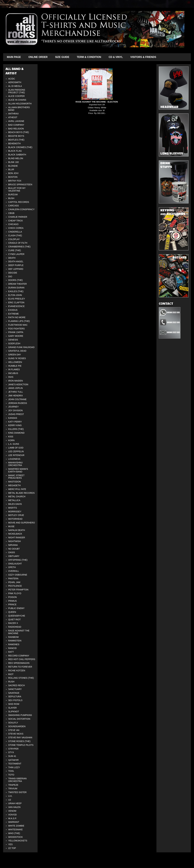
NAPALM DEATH (17, 530)
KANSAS (13, 418)
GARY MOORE (16, 336)
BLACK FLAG (15, 151)
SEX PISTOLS (15, 700)
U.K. (10, 796)
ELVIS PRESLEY (17, 299)
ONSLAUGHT (15, 564)
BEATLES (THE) (16, 140)
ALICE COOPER (17, 96)
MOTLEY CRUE (16, 515)
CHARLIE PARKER (18, 217)
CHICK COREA (16, 228)
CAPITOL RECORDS (19, 202)
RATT (11, 652)
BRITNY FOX (15, 181)
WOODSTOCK (16, 837)
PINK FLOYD (15, 593)
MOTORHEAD (15, 519)
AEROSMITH (15, 82)
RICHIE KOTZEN (17, 671)
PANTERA (13, 579)
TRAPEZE (13, 785)
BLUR (11, 169)
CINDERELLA (15, 232)
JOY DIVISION (15, 410)
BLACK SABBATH (17, 155)
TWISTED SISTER (17, 792)
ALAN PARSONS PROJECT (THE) (17, 91)
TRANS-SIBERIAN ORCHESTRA (17, 780)
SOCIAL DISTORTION (19, 719)
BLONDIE (13, 166)
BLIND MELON (16, 158)
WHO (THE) (14, 833)
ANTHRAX (14, 114)
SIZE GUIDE (62, 57)
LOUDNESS (14, 459)
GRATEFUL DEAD (17, 351)
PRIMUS (13, 601)
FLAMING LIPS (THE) (19, 321)
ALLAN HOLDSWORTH (20, 104)
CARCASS (14, 206)
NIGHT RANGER (17, 538)
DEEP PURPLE (16, 265)
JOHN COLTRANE (17, 399)
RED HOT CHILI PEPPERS (22, 659)
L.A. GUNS (14, 444)
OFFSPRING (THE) (18, 560)
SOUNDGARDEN (17, 726)
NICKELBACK (15, 534)
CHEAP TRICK (16, 221)
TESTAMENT (15, 764)
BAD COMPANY (16, 125)
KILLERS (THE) (16, 429)
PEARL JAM (14, 582)
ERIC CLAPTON (16, 302)
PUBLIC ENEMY (16, 608)
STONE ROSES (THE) (19, 741)
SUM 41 (12, 756)
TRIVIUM (13, 789)
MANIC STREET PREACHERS (16, 477)
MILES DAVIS (15, 504)
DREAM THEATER (18, 284)
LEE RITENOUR (16, 455)
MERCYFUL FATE (17, 489)
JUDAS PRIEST (16, 414)
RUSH (11, 682)
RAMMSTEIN (15, 641)
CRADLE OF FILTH (18, 243)
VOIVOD (13, 815)
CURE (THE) (15, 250)
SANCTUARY (15, 689)
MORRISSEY (15, 512)
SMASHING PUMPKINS (20, 715)
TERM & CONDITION (89, 57)
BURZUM (13, 195)
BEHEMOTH (14, 143)
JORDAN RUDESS (18, 403)
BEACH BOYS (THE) (19, 132)
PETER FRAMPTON (18, 590)
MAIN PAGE (14, 57)
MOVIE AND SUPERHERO (22, 523)
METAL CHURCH (17, 497)
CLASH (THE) (15, 236)
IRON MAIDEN (16, 381)
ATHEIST (13, 117)
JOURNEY (14, 407)
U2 (10, 800)
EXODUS (13, 310)
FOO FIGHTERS (17, 329)
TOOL (11, 771)
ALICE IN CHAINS (17, 100)
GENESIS (13, 340)
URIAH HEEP (15, 803)
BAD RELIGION (16, 129)
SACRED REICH (17, 685)
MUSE (11, 526)
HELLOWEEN (15, 362)
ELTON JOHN (15, 295)
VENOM (12, 811)
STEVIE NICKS (16, 734)
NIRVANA (13, 545)
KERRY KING (15, 425)
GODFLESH (14, 343)
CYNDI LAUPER (16, 254)
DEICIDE (13, 273)
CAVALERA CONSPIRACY (21, 209)
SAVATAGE (14, 693)
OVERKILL (14, 571)
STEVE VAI (14, 730)
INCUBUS (13, 373)
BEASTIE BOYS (16, 136)
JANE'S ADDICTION (18, 384)
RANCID (13, 648)
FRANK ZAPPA (16, 332)
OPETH (12, 567)
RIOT (11, 674)
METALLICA (14, 500)
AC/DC (12, 79)
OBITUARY (14, 556)
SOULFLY (13, 723)
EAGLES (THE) (16, 291)
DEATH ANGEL (16, 261)
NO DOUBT (14, 549)
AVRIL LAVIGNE (16, 121)
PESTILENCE (15, 586)
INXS (11, 377)
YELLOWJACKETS (18, 841)
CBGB (11, 213)
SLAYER (13, 708)
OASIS (12, 552)
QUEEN (12, 612)
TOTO (11, 775)
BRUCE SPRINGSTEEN (20, 184)
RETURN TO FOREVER (20, 667)
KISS (11, 437)
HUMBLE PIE (15, 366)
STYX (11, 752)
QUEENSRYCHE (17, 616)
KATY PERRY (15, 422)
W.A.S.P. (13, 818)
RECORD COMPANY (19, 656)
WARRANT (14, 822)
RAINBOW (14, 637)
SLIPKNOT (14, 712)
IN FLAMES (14, 369)
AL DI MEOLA (15, 86)
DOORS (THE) (16, 280)
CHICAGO (13, 224)
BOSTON (13, 177)
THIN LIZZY (14, 767)
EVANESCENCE (17, 306)
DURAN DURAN (16, 288)
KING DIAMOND (16, 433)
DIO (10, 277)
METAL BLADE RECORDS (22, 493)
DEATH (12, 258)
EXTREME (14, 314)
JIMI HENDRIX (16, 396)
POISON (13, 597)
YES (10, 844)
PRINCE (12, 604)
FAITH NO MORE (17, 317)
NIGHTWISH (15, 541)
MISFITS (13, 508)
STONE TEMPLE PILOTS (21, 745)
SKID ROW (14, 704)
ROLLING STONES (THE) (21, 678)
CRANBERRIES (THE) (19, 247)
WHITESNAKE (16, 830)
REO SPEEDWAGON (19, 663)
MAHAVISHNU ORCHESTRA (15, 464)
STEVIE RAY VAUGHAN (20, 737)
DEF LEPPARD (16, 269)
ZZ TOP (12, 848)
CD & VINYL (116, 57)
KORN (11, 440)
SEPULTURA (15, 696)
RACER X (13, 623)
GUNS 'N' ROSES (17, 358)
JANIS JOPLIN (16, 388)
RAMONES (14, 644)
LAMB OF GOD (16, 448)
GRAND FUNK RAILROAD (21, 347)
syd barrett (13, 760)
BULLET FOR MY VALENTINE (17, 189)
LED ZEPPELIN (16, 451)
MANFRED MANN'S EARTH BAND (18, 470)
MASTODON (15, 482)
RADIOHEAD (15, 627)
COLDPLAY (14, 239)
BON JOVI (13, 173)
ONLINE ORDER (38, 57)
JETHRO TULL (16, 392)
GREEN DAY (15, 355)
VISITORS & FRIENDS (143, 57)
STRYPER (13, 749)
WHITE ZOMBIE (16, 826)
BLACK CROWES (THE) (20, 147)
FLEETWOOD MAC (18, 325)
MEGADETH (14, 485)
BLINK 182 (14, 162)
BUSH (11, 198)
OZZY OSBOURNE (18, 575)
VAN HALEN (14, 807)
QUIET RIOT (15, 620)
